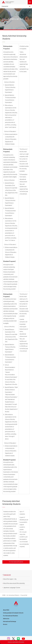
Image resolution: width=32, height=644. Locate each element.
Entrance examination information (16, 642)
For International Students (13, 595)
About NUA (6, 610)
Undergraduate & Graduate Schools (13, 613)
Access (5, 624)
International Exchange (10, 621)
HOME (4, 595)
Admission (6, 619)
